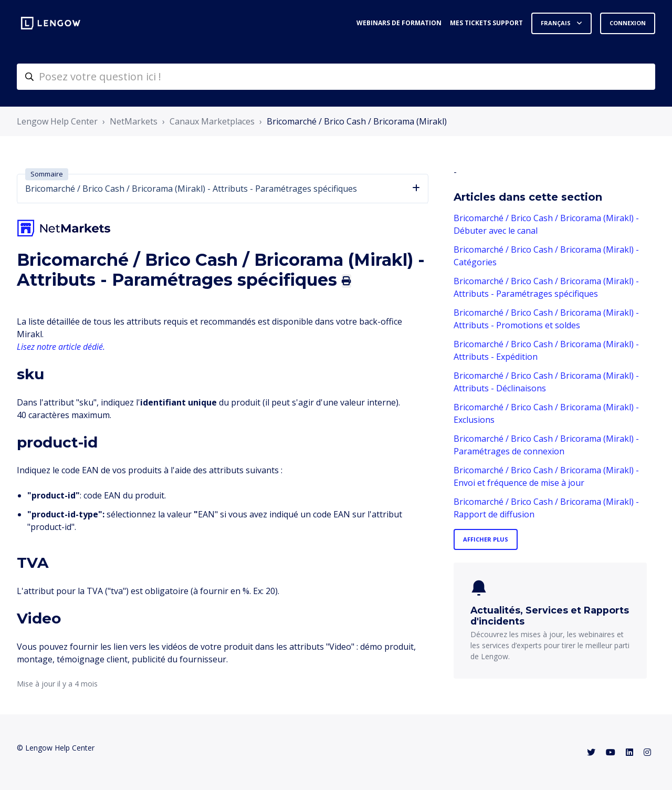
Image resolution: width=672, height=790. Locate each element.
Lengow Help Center (57, 121)
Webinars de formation (399, 23)
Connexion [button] (628, 23)
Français (556, 23)
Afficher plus (486, 539)
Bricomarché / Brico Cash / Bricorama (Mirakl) (357, 121)
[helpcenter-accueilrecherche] (336, 77)
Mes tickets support (486, 23)
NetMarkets (134, 121)
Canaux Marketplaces (212, 121)
